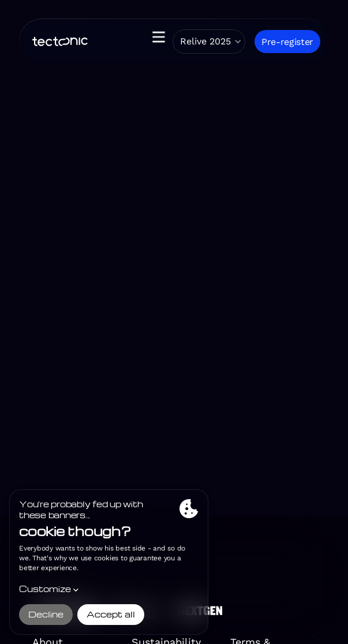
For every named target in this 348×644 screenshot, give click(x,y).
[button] (154, 42)
